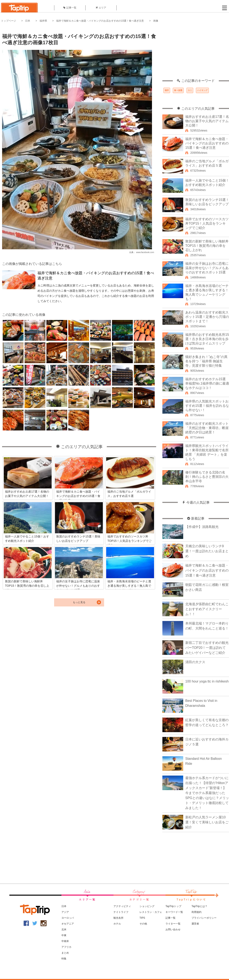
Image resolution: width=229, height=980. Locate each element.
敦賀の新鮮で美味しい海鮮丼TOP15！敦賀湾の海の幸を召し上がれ (207, 246)
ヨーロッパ (68, 918)
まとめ (65, 953)
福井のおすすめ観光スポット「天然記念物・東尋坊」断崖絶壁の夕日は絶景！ (207, 428)
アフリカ (66, 947)
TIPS (142, 918)
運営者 (195, 924)
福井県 (43, 21)
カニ (190, 90)
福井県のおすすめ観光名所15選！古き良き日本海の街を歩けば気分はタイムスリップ (207, 339)
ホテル (117, 924)
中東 (64, 935)
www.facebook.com (145, 252)
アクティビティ (122, 906)
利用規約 (197, 912)
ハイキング (202, 90)
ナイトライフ (121, 912)
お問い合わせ (173, 930)
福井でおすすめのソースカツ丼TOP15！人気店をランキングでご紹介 (207, 223)
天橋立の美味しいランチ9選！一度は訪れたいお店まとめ (207, 551)
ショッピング (147, 906)
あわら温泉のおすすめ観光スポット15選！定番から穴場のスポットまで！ (207, 317)
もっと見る (79, 602)
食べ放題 (178, 90)
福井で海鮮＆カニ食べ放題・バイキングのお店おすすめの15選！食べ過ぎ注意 (100, 21)
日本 (28, 21)
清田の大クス (195, 662)
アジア (65, 912)
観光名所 (118, 918)
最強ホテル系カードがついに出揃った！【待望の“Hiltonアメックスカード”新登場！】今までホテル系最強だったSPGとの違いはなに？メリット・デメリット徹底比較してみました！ (207, 793)
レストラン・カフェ (151, 912)
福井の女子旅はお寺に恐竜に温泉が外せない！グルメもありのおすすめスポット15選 (207, 268)
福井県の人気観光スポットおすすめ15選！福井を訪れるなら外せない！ (207, 406)
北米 (64, 930)
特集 (64, 959)
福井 (167, 90)
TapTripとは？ (199, 906)
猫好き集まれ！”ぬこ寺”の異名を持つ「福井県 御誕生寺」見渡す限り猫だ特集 (206, 361)
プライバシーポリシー (204, 918)
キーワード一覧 (174, 912)
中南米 (65, 941)
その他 (143, 924)
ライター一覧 (173, 924)
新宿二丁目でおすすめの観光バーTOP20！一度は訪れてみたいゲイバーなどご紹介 (207, 648)
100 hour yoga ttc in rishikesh (207, 681)
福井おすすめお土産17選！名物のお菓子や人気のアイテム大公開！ (207, 121)
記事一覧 (70, 8)
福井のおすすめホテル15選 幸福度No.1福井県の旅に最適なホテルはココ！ (207, 383)
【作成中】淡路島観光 (202, 527)
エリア (101, 8)
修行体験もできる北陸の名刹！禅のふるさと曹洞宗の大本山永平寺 (207, 477)
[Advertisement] (196, 53)
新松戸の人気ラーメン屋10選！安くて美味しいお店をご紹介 (207, 822)
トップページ (9, 21)
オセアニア (68, 924)
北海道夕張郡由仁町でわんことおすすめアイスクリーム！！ (207, 609)
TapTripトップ (173, 906)
